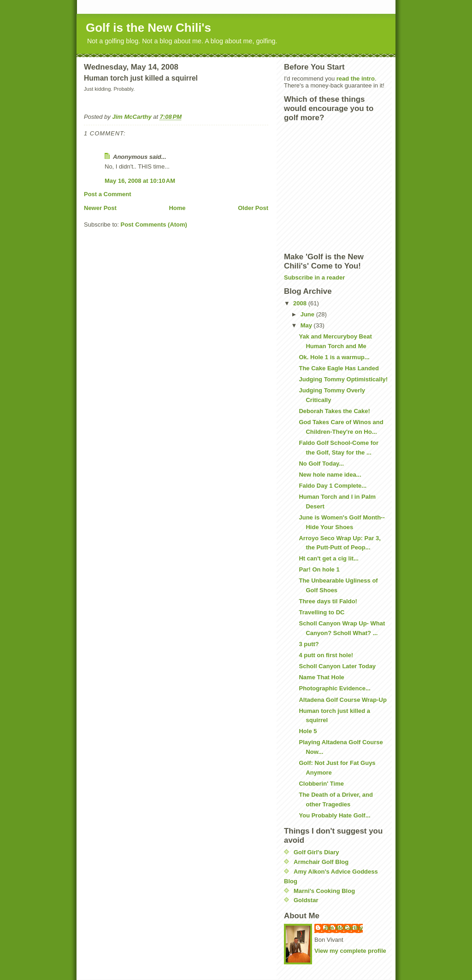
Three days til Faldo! (328, 601)
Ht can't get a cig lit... (329, 558)
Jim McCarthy (343, 928)
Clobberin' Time (321, 784)
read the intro (356, 79)
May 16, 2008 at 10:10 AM (140, 181)
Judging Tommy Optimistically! (343, 379)
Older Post (253, 208)
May (307, 325)
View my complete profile (350, 951)
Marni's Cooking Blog (324, 891)
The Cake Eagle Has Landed (339, 368)
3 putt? (309, 644)
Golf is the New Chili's (148, 28)
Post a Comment (108, 194)
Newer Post (100, 208)
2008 (301, 303)
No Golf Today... (321, 464)
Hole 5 (308, 731)
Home (177, 208)
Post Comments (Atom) (154, 225)
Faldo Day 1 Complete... (333, 486)
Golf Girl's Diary (316, 852)
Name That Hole (321, 677)
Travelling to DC (322, 612)
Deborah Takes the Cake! (334, 411)
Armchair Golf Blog (321, 862)
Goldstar (306, 900)
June (308, 314)
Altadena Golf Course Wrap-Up (342, 700)
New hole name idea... (330, 475)
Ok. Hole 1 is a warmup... (334, 357)
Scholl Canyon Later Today (337, 666)
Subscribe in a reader (314, 277)
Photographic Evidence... (334, 688)
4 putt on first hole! (326, 655)
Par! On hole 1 (319, 569)
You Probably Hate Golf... (334, 815)
